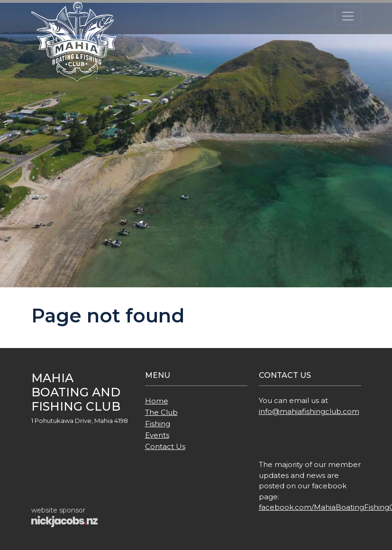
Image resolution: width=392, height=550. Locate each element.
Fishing (158, 424)
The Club (161, 412)
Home (157, 401)
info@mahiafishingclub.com (309, 411)
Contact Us (165, 446)
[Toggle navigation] (348, 16)
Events (157, 435)
